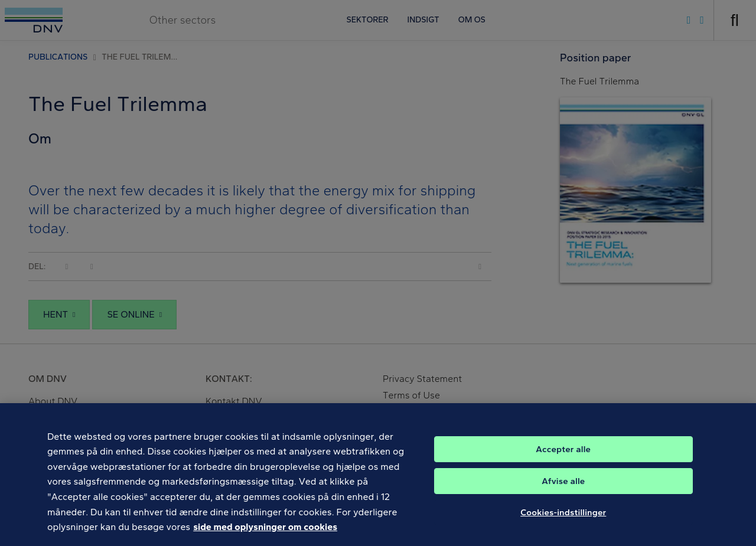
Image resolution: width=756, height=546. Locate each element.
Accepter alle (563, 459)
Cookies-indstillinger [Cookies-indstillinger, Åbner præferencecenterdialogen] (563, 522)
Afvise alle (563, 491)
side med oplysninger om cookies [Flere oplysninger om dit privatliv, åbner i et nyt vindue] (265, 537)
